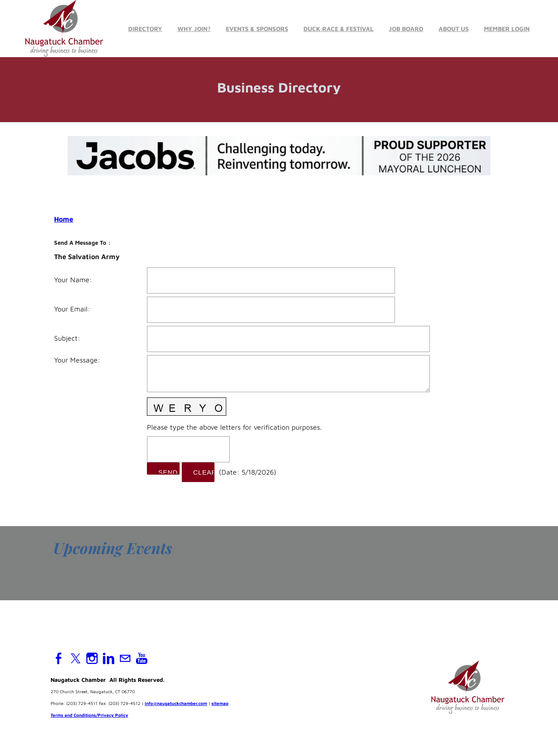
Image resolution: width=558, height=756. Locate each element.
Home (64, 219)
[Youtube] (142, 658)
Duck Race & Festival (339, 29)
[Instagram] (92, 658)
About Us (454, 29)
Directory (145, 29)
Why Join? (194, 29)
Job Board (406, 29)
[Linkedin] (109, 658)
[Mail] (125, 658)
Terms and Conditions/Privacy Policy (89, 715)
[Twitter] (75, 658)
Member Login (507, 29)
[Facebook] (59, 658)
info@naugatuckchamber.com (176, 703)
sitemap (220, 703)
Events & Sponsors (257, 29)
